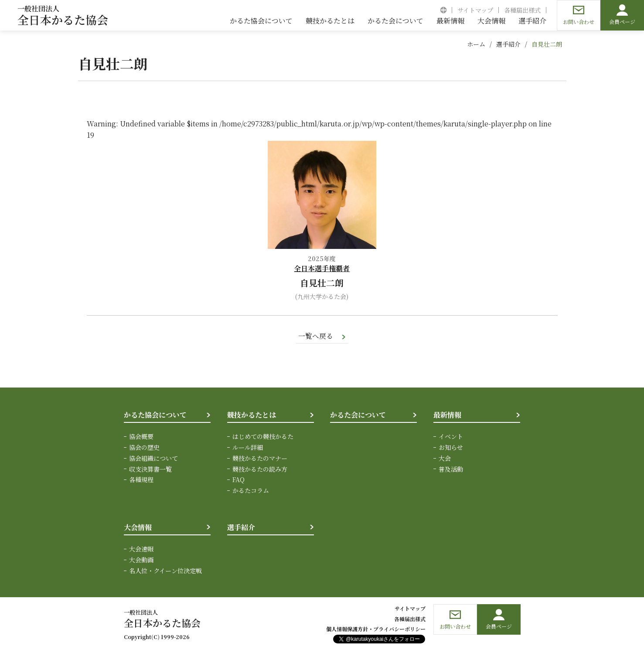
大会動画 (141, 559)
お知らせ (451, 447)
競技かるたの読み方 (260, 469)
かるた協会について (155, 415)
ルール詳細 (248, 447)
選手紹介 (508, 44)
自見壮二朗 (547, 44)
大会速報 (141, 548)
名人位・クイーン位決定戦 (165, 570)
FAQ (239, 479)
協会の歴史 (144, 447)
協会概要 (141, 437)
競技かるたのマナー (260, 458)
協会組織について (153, 458)
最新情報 (447, 415)
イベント (451, 437)
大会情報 (138, 526)
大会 (445, 458)
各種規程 (141, 479)
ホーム (476, 44)
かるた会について (358, 415)
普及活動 (451, 469)
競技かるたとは (252, 415)
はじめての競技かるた (263, 437)
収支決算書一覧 (150, 469)
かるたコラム (251, 490)
